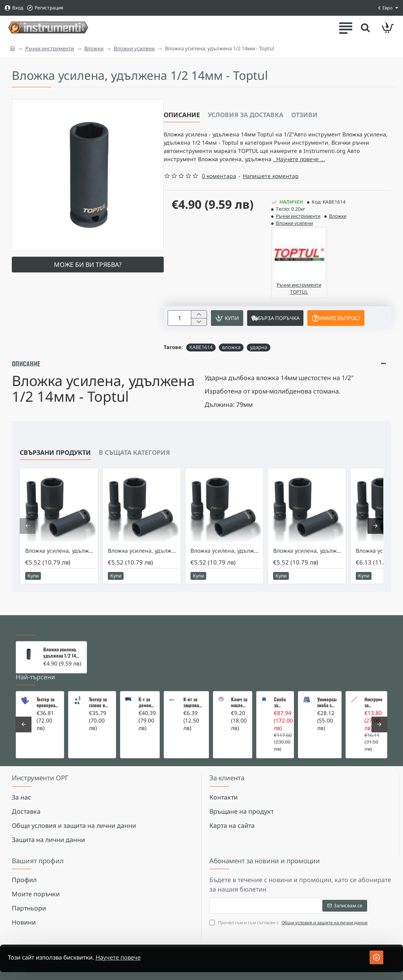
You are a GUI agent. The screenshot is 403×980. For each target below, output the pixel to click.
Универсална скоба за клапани (327, 702)
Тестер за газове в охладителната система (100, 702)
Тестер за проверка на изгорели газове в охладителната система (48, 702)
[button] (230, 333)
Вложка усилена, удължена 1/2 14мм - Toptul (62, 653)
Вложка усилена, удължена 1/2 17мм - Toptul (61, 566)
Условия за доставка (246, 115)
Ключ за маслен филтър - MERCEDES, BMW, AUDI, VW (239, 702)
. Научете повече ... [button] (193, 173)
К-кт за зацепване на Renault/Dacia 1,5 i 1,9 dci (193, 702)
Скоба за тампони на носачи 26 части (281, 702)
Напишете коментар (271, 190)
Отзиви (304, 115)
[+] (199, 329)
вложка (231, 362)
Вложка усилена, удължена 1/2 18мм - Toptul (226, 566)
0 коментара (219, 190)
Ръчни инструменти (50, 48)
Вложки (94, 48)
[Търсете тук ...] (364, 28)
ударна (259, 362)
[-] (199, 337)
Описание (182, 115)
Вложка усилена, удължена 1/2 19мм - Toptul (143, 566)
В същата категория (134, 468)
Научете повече (128, 958)
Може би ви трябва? (88, 265)
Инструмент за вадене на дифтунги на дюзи (373, 702)
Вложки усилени (134, 48)
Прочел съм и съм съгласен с (289, 923)
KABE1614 (201, 362)
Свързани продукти (55, 468)
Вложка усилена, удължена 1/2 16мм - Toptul (309, 566)
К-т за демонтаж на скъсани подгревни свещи (147, 702)
